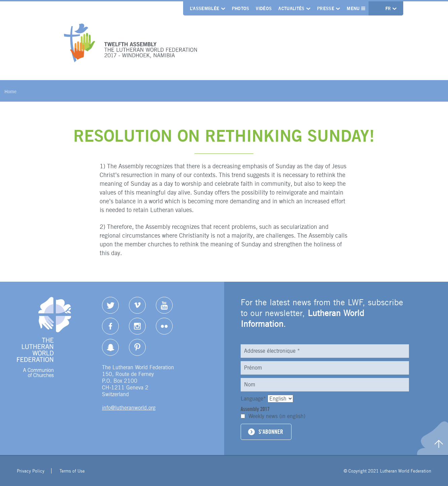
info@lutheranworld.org (129, 408)
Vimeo (137, 305)
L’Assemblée (205, 8)
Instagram (137, 326)
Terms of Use (72, 471)
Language (254, 399)
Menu (356, 8)
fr (389, 8)
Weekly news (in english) (277, 416)
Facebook (110, 326)
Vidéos (264, 8)
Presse (326, 8)
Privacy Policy (31, 471)
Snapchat (110, 347)
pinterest (137, 347)
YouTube (164, 305)
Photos (241, 8)
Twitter (110, 305)
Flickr (164, 326)
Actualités (291, 8)
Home (10, 91)
